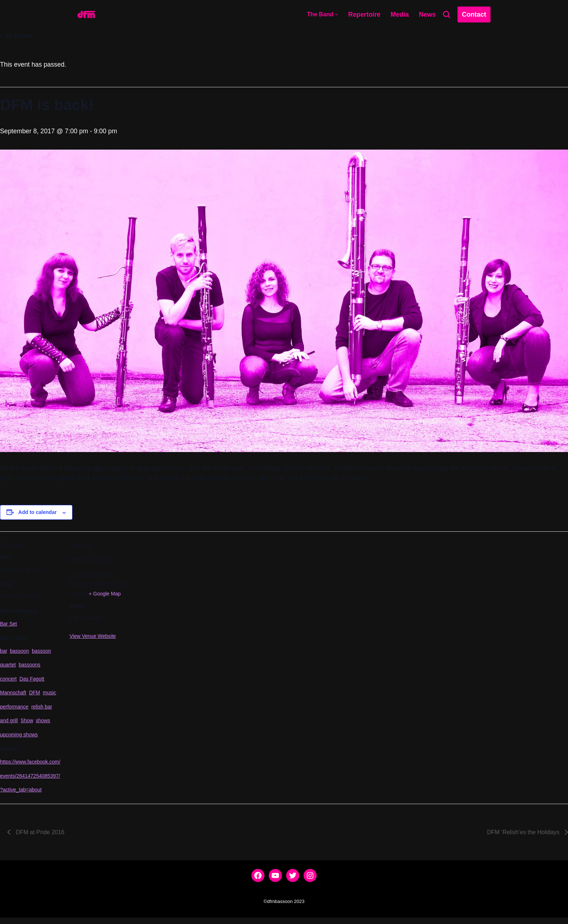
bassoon (19, 653)
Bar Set (9, 625)
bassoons (29, 667)
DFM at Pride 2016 (39, 839)
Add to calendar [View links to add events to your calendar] (38, 513)
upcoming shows (19, 739)
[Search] (447, 14)
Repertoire (364, 14)
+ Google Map (105, 595)
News (427, 14)
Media (399, 14)
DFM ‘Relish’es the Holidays (524, 839)
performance (14, 710)
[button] (336, 14)
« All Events (16, 36)
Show (27, 725)
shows (43, 725)
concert (8, 682)
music (49, 696)
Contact (474, 14)
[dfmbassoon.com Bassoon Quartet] (86, 14)
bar (3, 653)
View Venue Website (93, 638)
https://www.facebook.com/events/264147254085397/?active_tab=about (30, 781)
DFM (34, 696)
